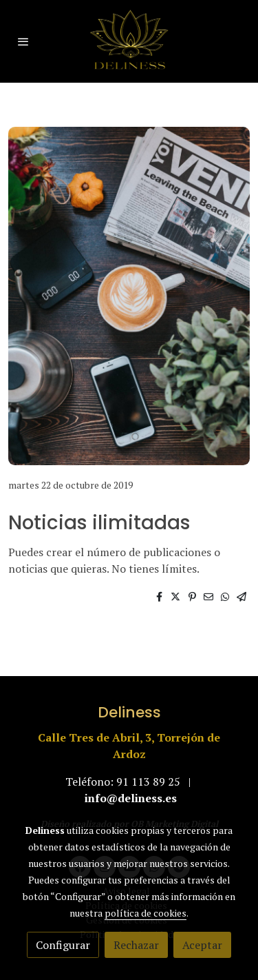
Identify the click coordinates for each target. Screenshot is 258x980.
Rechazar (136, 945)
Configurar (63, 945)
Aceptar (202, 945)
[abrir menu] (23, 41)
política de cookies (146, 913)
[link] (129, 41)
